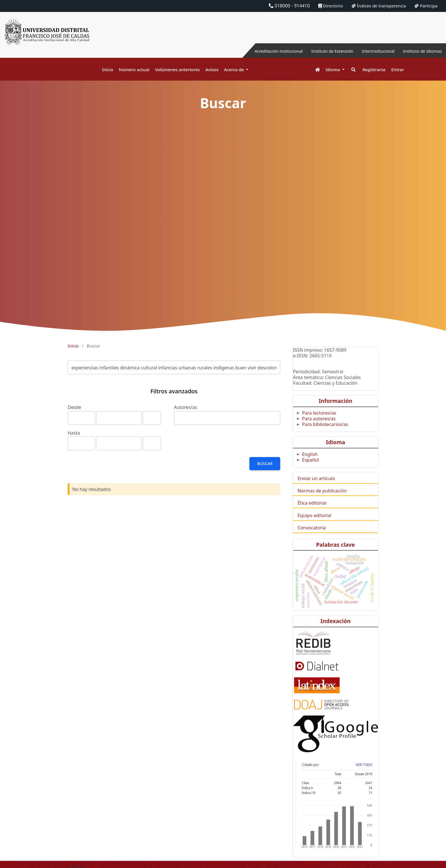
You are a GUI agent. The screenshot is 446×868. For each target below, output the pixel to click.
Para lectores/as (319, 422)
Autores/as (186, 407)
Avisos (212, 69)
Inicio (108, 69)
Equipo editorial (314, 525)
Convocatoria (312, 537)
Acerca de (235, 69)
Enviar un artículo (316, 488)
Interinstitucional (372, 51)
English (310, 463)
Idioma (334, 69)
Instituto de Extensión (322, 51)
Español (310, 469)
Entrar (398, 69)
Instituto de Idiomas (420, 51)
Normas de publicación (322, 500)
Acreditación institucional (263, 51)
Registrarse (374, 69)
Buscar (265, 463)
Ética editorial (312, 512)
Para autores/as (319, 428)
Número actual (134, 69)
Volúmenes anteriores (177, 69)
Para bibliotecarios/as (325, 433)
